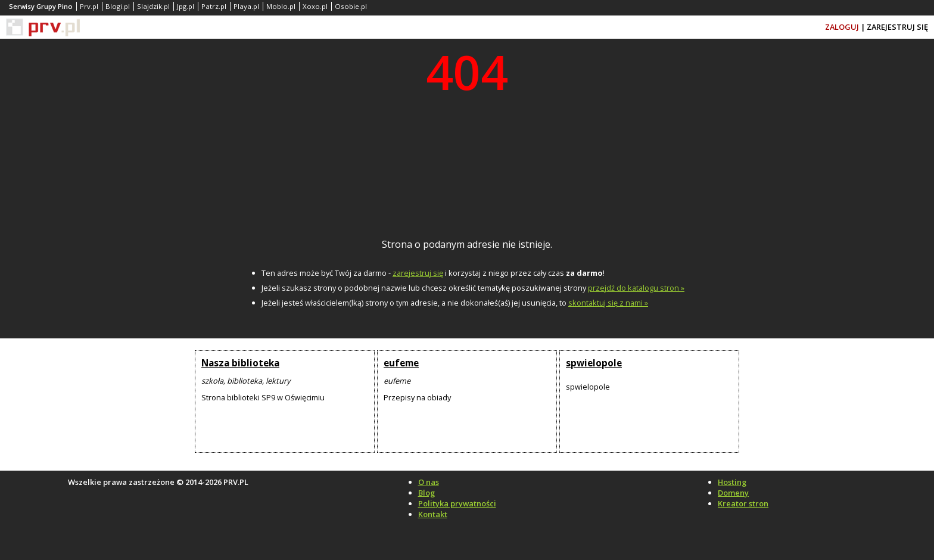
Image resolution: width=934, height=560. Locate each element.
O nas (429, 482)
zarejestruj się (418, 273)
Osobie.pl (351, 6)
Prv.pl (89, 6)
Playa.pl (246, 6)
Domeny (733, 493)
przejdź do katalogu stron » (636, 288)
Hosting (732, 482)
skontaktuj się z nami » (608, 303)
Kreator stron (743, 503)
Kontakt (433, 514)
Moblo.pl (281, 6)
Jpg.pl (186, 6)
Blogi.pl (118, 6)
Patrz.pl (214, 6)
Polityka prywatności (457, 503)
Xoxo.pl (315, 6)
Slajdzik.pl (153, 6)
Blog (426, 493)
